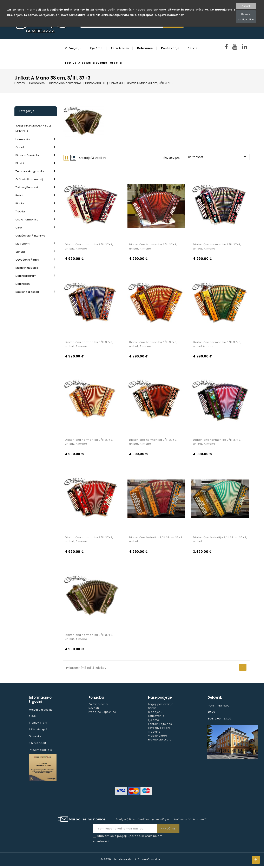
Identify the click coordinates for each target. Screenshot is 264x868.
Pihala (20, 203)
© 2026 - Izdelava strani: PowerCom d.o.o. (132, 861)
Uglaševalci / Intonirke (30, 236)
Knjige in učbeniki (27, 268)
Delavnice (145, 48)
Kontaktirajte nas (160, 726)
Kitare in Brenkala (27, 155)
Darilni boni (23, 284)
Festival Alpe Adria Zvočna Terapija (94, 63)
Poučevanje (170, 48)
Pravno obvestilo (160, 741)
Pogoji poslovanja (161, 706)
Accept (246, 6)
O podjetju (73, 48)
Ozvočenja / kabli (27, 260)
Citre (19, 228)
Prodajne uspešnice (102, 714)
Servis (193, 48)
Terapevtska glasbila (30, 171)
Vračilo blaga (158, 737)
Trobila (20, 211)
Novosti (94, 710)
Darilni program (26, 276)
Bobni (19, 195)
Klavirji (20, 163)
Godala (21, 147)
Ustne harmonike (27, 220)
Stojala (20, 252)
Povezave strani (159, 729)
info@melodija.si (41, 752)
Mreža (66, 158)
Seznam (73, 158)
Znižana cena (98, 706)
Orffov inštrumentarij (29, 179)
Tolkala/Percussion (28, 187)
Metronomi (23, 244)
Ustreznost (218, 157)
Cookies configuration (246, 17)
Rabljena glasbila (27, 292)
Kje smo (96, 48)
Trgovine (154, 733)
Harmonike (23, 139)
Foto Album (120, 48)
